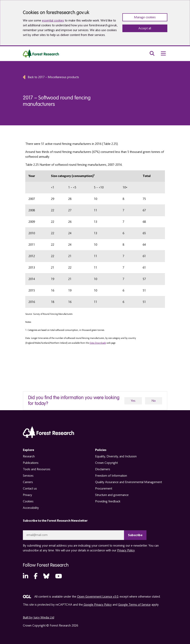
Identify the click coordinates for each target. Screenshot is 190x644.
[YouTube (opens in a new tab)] (59, 576)
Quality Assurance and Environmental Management (129, 482)
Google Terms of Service (134, 605)
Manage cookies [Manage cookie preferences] (145, 17)
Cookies (28, 501)
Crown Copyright (106, 463)
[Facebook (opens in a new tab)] (36, 576)
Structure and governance (112, 495)
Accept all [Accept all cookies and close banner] (145, 28)
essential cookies (53, 20)
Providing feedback (108, 501)
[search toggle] (152, 53)
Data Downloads (98, 343)
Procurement (104, 489)
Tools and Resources (37, 469)
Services (28, 476)
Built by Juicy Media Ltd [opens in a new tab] (39, 617)
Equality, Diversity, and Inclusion (116, 456)
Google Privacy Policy (97, 605)
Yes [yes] (133, 401)
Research (29, 456)
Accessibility (31, 508)
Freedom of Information (111, 476)
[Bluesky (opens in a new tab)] (46, 576)
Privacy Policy (126, 550)
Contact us (30, 489)
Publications (31, 463)
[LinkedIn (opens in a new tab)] (25, 576)
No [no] (154, 401)
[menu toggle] (163, 53)
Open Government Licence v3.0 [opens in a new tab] (98, 597)
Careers (28, 482)
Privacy (27, 495)
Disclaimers (103, 469)
